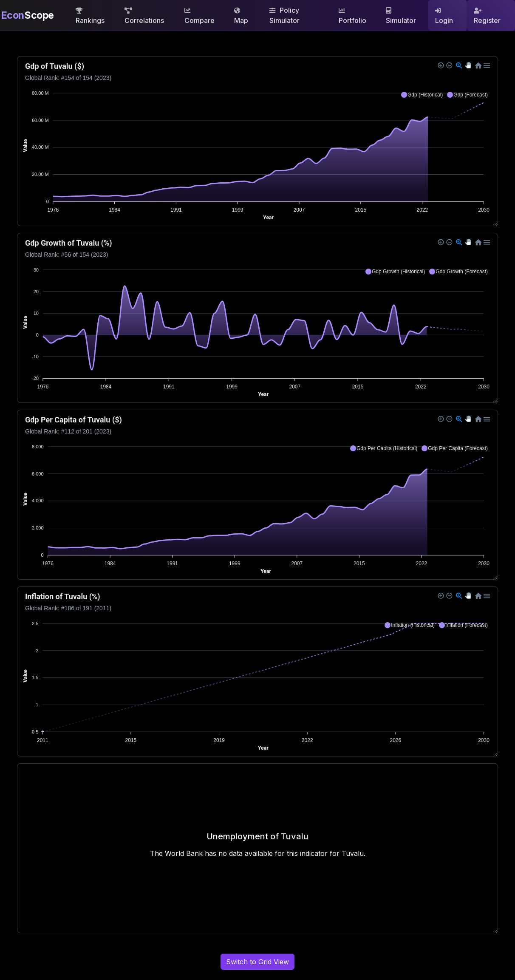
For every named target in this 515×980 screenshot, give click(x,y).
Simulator (401, 16)
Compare (199, 16)
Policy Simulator (284, 15)
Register (487, 16)
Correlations (144, 16)
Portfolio (352, 16)
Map (241, 16)
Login (444, 16)
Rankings (90, 16)
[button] (422, 95)
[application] (257, 141)
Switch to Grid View (257, 962)
